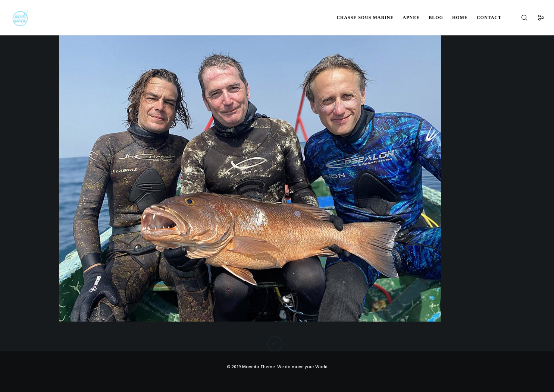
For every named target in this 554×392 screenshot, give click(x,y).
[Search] (519, 18)
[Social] (536, 18)
